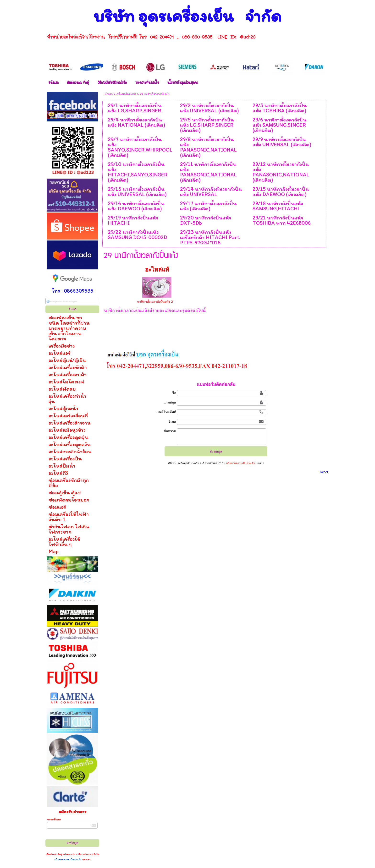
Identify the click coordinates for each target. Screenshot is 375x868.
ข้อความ (170, 431)
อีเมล (172, 421)
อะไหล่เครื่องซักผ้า (126, 94)
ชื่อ (174, 393)
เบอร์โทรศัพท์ (166, 412)
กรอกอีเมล (54, 819)
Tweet (324, 472)
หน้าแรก (108, 94)
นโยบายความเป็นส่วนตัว (68, 859)
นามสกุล (170, 402)
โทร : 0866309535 (72, 291)
